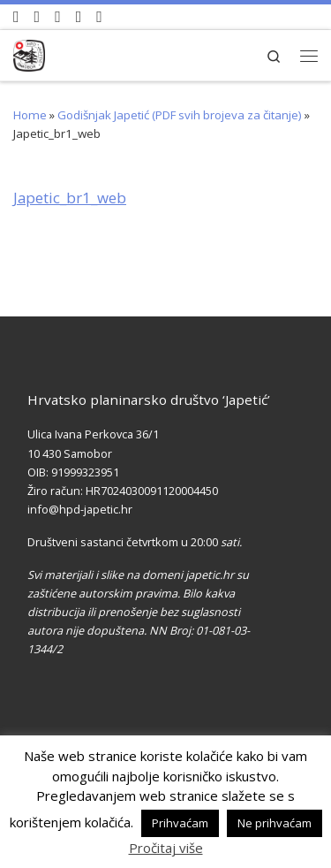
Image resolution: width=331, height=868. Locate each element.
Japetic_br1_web (70, 198)
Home (30, 115)
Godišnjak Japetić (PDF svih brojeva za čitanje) (180, 115)
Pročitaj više (166, 848)
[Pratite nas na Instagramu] (58, 17)
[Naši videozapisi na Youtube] (16, 17)
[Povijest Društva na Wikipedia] (79, 17)
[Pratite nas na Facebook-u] (38, 17)
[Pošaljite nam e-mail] (99, 17)
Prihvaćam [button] (180, 823)
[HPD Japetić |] (29, 53)
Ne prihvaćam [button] (275, 823)
